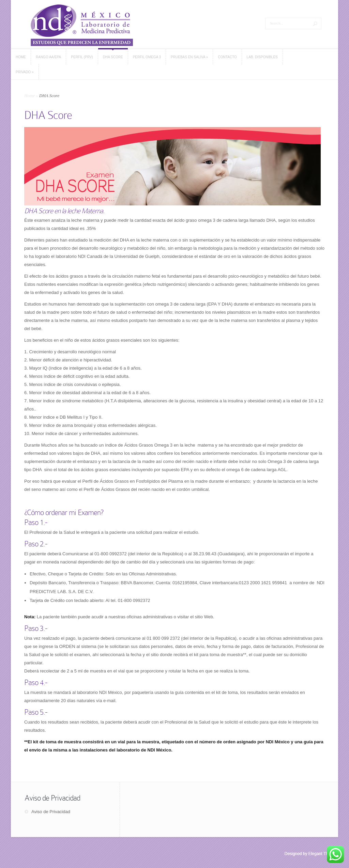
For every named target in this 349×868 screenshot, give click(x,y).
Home (29, 96)
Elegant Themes (323, 854)
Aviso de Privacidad (51, 812)
